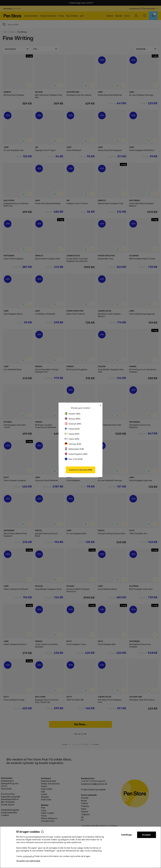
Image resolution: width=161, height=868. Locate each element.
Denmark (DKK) (73, 424)
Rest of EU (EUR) (74, 459)
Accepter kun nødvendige (28, 861)
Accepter (146, 835)
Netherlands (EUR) (74, 449)
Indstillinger (127, 835)
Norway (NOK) (73, 419)
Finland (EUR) (72, 429)
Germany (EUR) (73, 444)
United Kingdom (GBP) (76, 454)
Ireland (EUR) (72, 434)
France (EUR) (72, 439)
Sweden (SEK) (73, 414)
